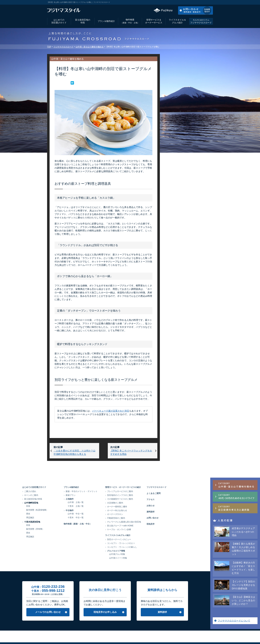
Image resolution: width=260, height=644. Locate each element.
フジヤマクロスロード (201, 21)
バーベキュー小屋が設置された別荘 (111, 411)
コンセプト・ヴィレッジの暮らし (147, 547)
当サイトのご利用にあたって (129, 633)
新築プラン (96, 495)
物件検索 (130, 21)
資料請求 (175, 512)
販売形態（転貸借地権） (62, 510)
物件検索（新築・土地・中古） (102, 524)
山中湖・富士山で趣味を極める (90, 47)
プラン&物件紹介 (96, 487)
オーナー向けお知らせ (142, 510)
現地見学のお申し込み (130, 612)
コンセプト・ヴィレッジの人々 (146, 543)
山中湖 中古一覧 (100, 514)
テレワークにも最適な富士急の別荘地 (149, 522)
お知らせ (175, 506)
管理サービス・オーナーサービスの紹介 (148, 487)
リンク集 (151, 633)
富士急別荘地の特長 (83, 21)
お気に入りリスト (204, 2)
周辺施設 (55, 518)
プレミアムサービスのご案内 (145, 491)
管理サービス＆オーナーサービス (154, 21)
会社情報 (86, 633)
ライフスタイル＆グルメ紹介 (177, 21)
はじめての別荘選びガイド (59, 21)
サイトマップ (166, 633)
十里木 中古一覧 (100, 518)
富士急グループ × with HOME (145, 526)
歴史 (53, 514)
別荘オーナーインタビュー (144, 539)
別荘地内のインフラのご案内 (145, 495)
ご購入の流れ (55, 491)
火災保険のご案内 (140, 503)
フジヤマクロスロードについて (187, 197)
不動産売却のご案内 (141, 518)
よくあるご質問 (178, 493)
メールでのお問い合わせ (73, 612)
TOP (49, 47)
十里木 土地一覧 (100, 506)
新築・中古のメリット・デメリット (106, 491)
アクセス (186, 2)
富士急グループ (184, 633)
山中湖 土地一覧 (100, 502)
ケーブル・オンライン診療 (144, 529)
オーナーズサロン (140, 514)
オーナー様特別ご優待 (142, 507)
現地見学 (175, 524)
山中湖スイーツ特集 (143, 558)
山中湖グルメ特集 (142, 554)
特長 (53, 506)
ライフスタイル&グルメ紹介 (143, 535)
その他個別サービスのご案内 (145, 499)
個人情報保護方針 (103, 633)
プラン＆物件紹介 (106, 21)
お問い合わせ (177, 518)
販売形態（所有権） (60, 529)
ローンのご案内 (56, 495)
